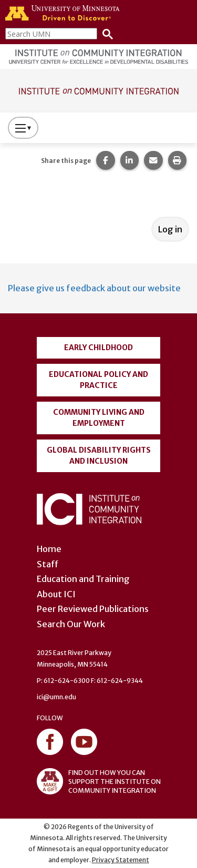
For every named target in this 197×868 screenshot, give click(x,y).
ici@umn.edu (56, 697)
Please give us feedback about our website (94, 288)
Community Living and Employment (99, 418)
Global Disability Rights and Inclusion (99, 456)
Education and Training (83, 579)
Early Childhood (98, 348)
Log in (170, 229)
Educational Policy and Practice (98, 380)
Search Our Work (71, 624)
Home (49, 549)
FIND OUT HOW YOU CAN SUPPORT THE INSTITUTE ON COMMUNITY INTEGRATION (99, 781)
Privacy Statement (121, 860)
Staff (48, 564)
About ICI (56, 594)
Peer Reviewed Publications (93, 609)
